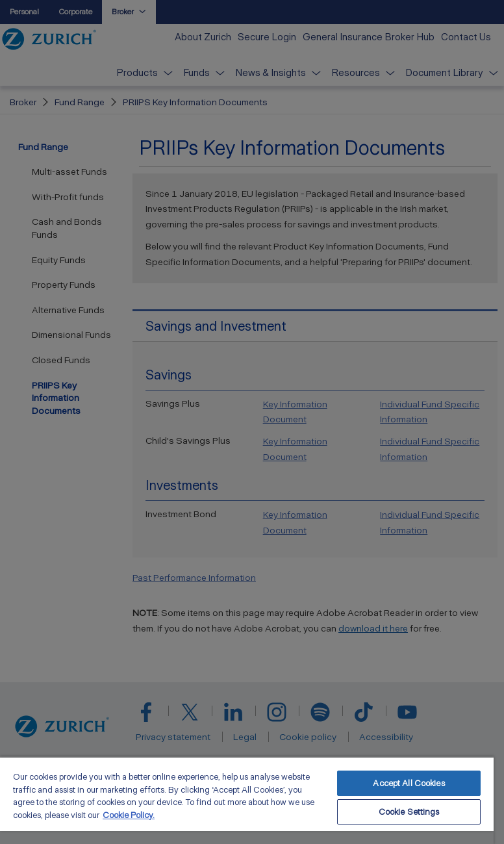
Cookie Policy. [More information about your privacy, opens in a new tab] (129, 815)
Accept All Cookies (409, 783)
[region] (247, 800)
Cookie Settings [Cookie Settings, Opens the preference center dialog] (409, 812)
